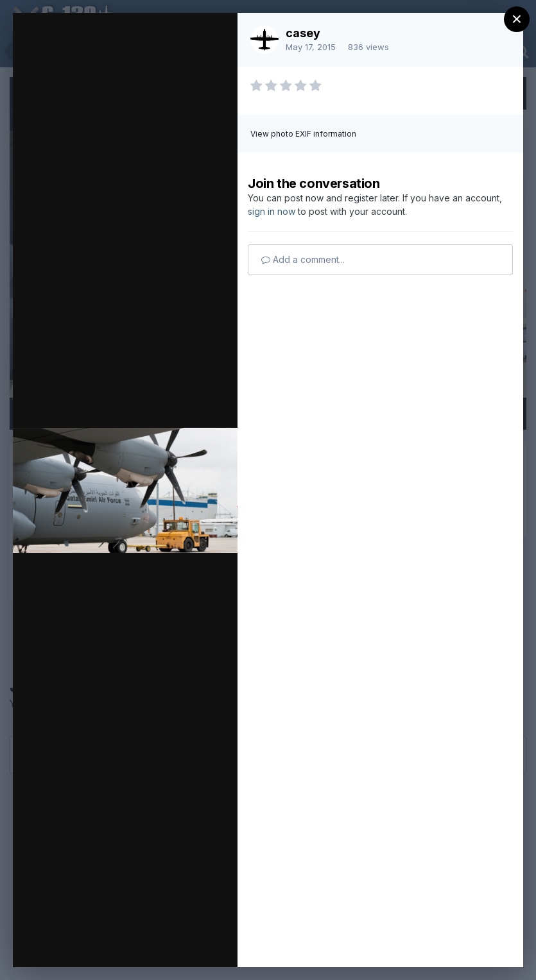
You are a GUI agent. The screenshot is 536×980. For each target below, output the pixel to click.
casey (303, 33)
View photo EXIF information (303, 134)
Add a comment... (303, 259)
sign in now (272, 211)
